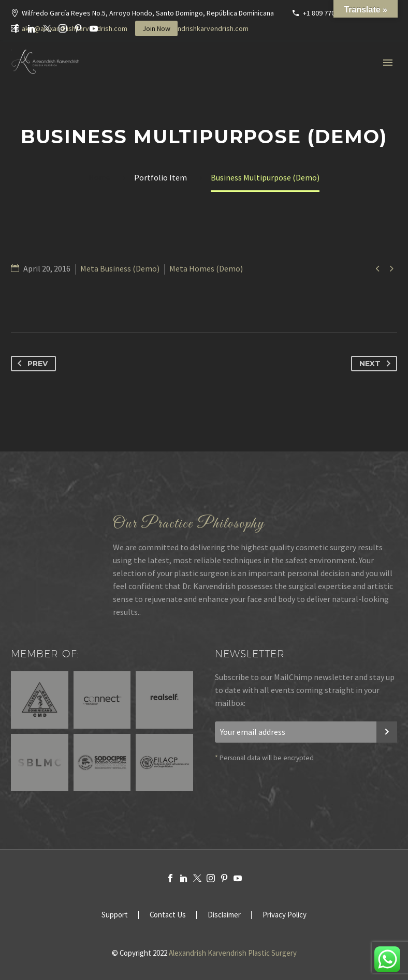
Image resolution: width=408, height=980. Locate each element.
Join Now (156, 28)
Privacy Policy (285, 915)
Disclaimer (224, 915)
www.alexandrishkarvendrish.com (197, 28)
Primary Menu (388, 63)
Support (115, 915)
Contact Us (168, 915)
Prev (31, 364)
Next (377, 364)
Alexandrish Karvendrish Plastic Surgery (233, 953)
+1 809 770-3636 (327, 13)
